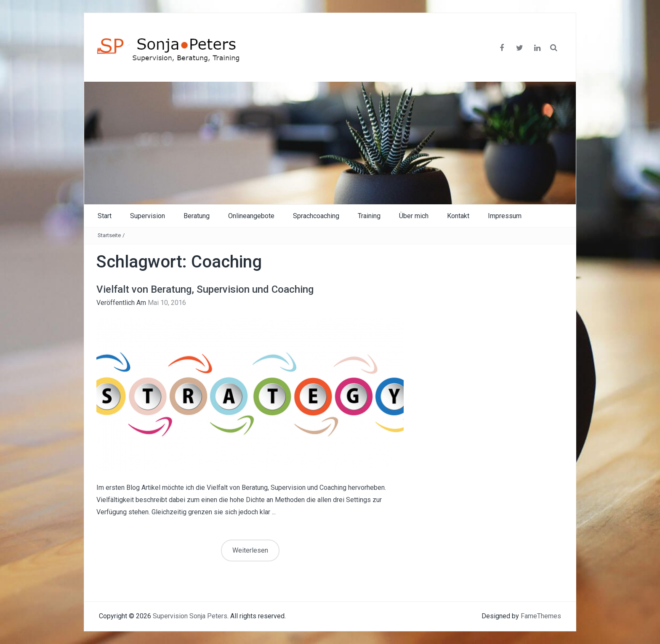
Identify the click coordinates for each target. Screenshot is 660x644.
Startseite (109, 235)
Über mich (414, 216)
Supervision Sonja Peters (190, 616)
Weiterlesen (250, 550)
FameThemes (541, 616)
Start (105, 216)
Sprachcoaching (316, 216)
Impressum (505, 216)
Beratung (197, 216)
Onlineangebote (251, 216)
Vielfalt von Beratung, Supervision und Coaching (205, 289)
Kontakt (458, 216)
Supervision (148, 216)
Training (369, 216)
